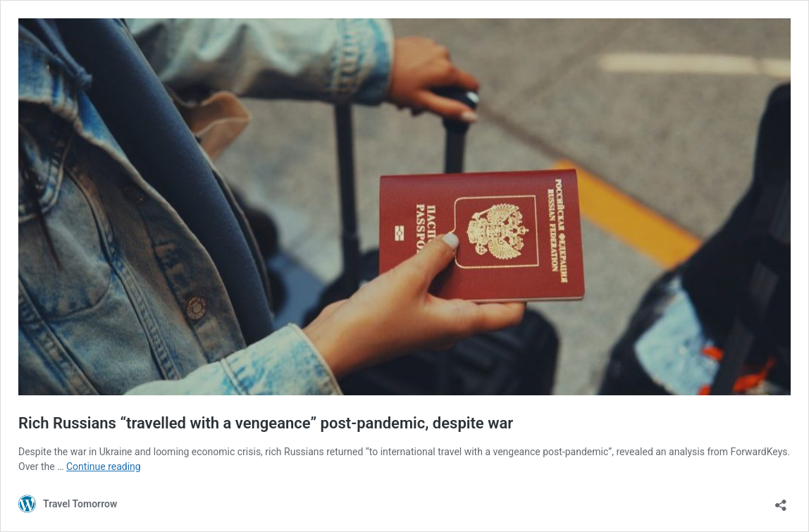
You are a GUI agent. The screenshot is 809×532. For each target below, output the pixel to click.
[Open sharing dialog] (781, 501)
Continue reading (104, 466)
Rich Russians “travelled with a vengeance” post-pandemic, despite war (266, 423)
